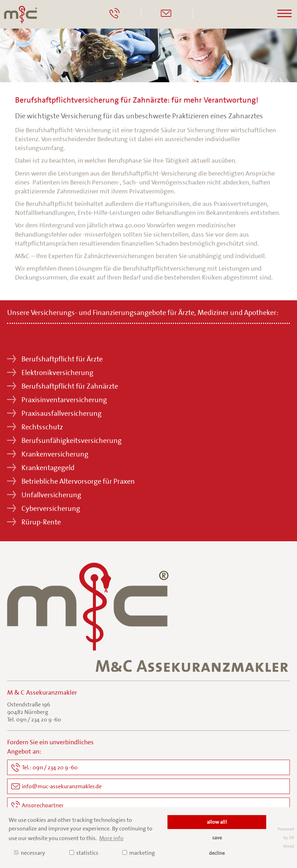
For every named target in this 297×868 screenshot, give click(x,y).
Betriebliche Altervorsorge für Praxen (78, 481)
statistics (84, 853)
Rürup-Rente (41, 522)
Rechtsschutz (42, 427)
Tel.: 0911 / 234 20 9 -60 (50, 767)
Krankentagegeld (48, 468)
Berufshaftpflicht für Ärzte (62, 359)
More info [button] (111, 838)
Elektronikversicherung (57, 373)
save (217, 838)
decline (217, 853)
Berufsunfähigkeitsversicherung (72, 440)
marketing (139, 853)
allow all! (217, 822)
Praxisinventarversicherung (64, 400)
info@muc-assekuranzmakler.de (62, 786)
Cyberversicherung (51, 508)
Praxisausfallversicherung (62, 413)
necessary (30, 853)
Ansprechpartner (43, 805)
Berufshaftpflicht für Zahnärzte (70, 386)
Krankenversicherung (55, 454)
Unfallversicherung (51, 495)
